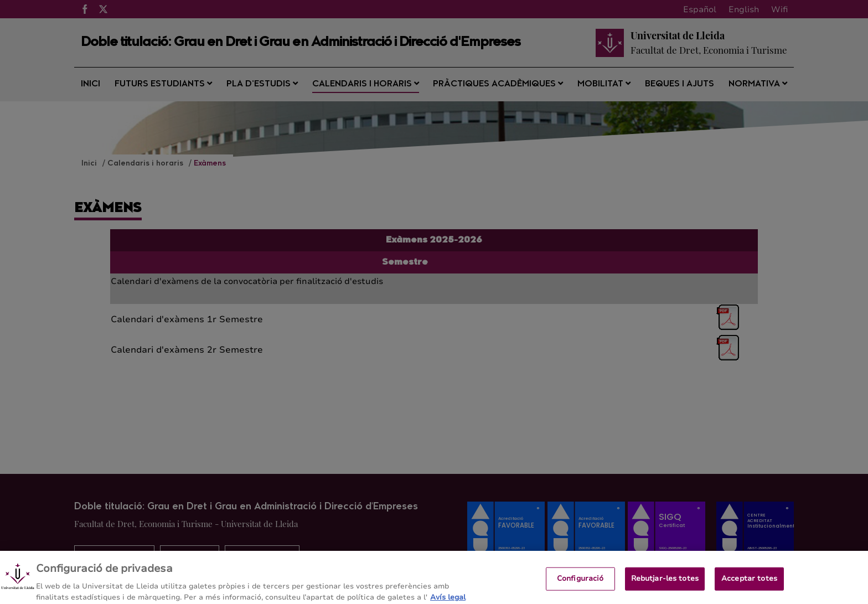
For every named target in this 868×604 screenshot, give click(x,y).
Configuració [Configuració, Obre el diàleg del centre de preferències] (580, 582)
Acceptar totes (749, 582)
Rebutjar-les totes (665, 582)
